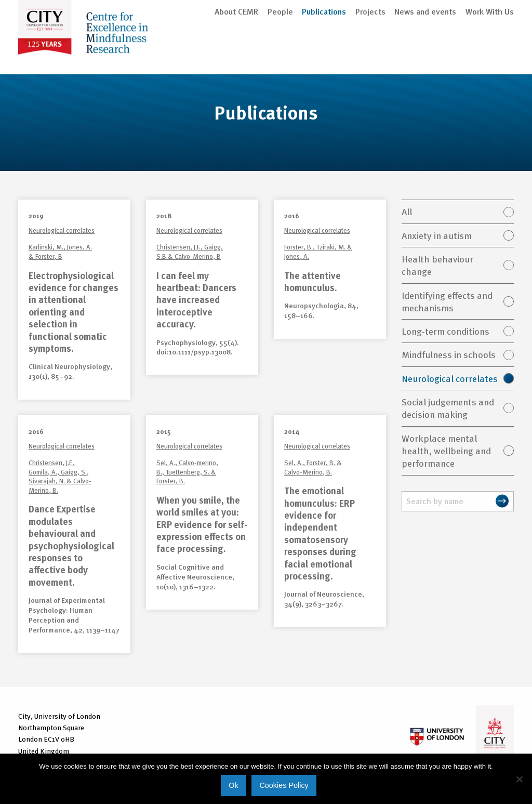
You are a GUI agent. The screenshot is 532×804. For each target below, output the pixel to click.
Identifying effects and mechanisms (447, 303)
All (407, 213)
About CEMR (236, 53)
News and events (425, 53)
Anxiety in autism (437, 237)
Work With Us (490, 53)
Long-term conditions (445, 332)
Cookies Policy (284, 785)
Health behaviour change (437, 266)
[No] (519, 779)
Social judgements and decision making (448, 409)
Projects (370, 53)
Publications (324, 53)
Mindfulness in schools (449, 356)
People (280, 53)
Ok (233, 785)
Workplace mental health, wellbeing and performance (446, 452)
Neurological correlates (450, 380)
